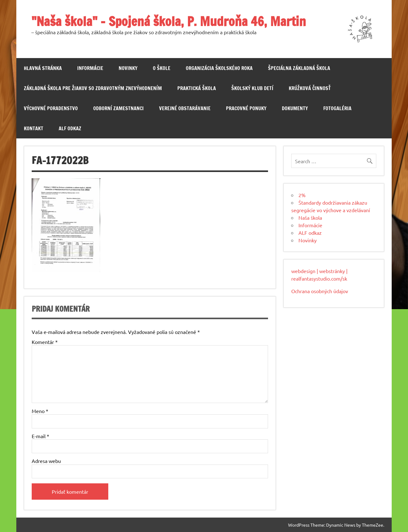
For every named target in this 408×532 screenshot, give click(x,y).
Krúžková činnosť (310, 88)
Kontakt (34, 128)
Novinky (128, 68)
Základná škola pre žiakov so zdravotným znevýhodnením (93, 88)
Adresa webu (46, 461)
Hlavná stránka (43, 68)
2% (302, 195)
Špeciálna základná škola (299, 68)
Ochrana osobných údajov (320, 291)
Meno (40, 411)
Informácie (90, 68)
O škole (162, 68)
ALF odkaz (70, 128)
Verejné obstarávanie (185, 108)
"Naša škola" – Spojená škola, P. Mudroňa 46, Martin (169, 21)
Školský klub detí (252, 88)
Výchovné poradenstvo (51, 108)
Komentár (45, 342)
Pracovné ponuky (246, 108)
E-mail (40, 436)
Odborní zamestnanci (118, 108)
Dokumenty (295, 108)
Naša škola (310, 218)
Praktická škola (197, 88)
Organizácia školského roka (219, 68)
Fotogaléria (337, 108)
